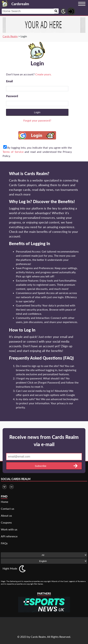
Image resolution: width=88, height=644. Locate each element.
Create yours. (43, 74)
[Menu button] (82, 7)
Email (9, 81)
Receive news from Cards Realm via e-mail (44, 441)
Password (12, 96)
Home (4, 502)
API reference (9, 536)
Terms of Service (13, 152)
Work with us (9, 529)
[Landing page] (5, 3)
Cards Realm (10, 36)
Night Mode (10, 568)
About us (6, 515)
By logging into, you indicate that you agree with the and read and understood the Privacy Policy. (37, 152)
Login (37, 112)
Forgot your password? (37, 120)
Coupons (6, 522)
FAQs (4, 543)
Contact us (8, 509)
